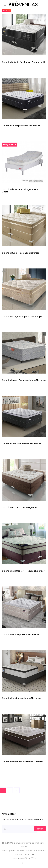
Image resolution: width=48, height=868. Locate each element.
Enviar (40, 829)
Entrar (6, 10)
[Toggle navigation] (5, 6)
